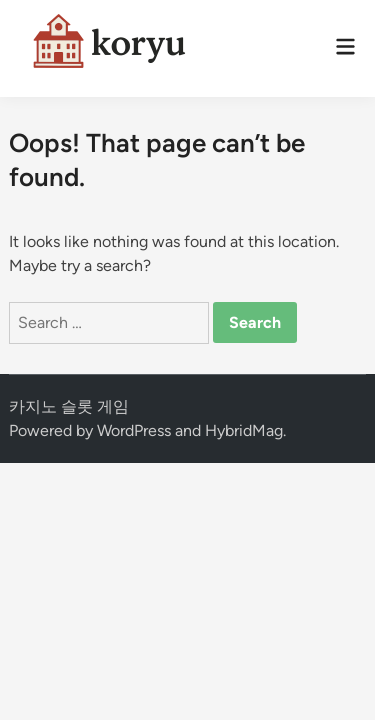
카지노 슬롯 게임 (69, 406)
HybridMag (244, 430)
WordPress (134, 430)
